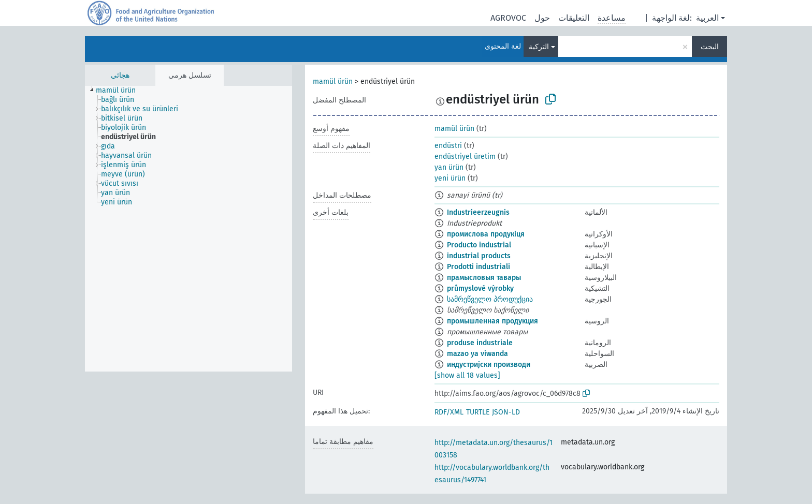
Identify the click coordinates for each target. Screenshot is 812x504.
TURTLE (478, 412)
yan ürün (449, 167)
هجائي (120, 75)
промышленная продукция (492, 321)
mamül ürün (333, 81)
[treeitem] (120, 91)
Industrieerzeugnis (478, 212)
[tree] (189, 229)
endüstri (448, 146)
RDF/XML (449, 412)
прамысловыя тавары (484, 278)
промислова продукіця (486, 234)
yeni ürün (450, 178)
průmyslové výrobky (480, 288)
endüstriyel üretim (465, 157)
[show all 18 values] (467, 375)
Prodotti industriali (479, 267)
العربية (707, 18)
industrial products (479, 256)
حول (542, 18)
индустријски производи (489, 365)
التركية (539, 47)
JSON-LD (506, 412)
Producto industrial (479, 245)
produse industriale (480, 343)
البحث (710, 47)
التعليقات (574, 18)
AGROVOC (508, 18)
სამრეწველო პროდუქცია (490, 299)
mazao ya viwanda (477, 354)
